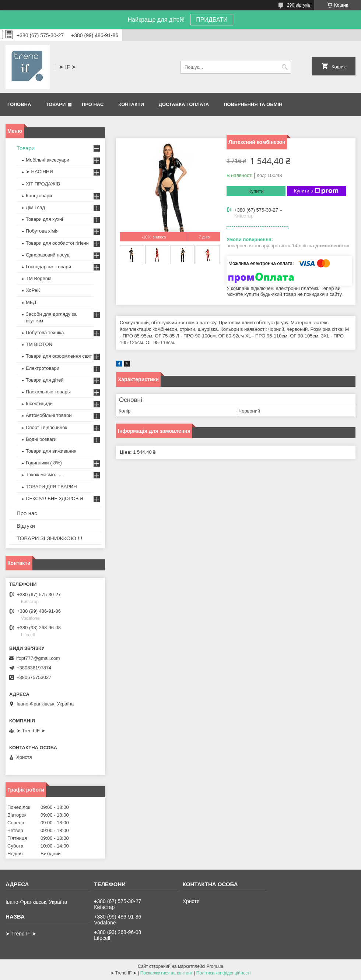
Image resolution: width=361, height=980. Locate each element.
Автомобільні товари (49, 415)
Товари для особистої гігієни (57, 243)
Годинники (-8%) (44, 463)
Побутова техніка (45, 332)
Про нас (93, 104)
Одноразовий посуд (48, 255)
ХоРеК (33, 290)
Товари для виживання (51, 451)
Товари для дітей (45, 380)
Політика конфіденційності (224, 973)
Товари (56, 104)
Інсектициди (39, 404)
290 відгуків (299, 5)
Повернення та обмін (253, 104)
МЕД (31, 302)
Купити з (316, 191)
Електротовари (43, 368)
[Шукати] (285, 67)
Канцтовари (39, 196)
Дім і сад (35, 207)
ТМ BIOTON (39, 344)
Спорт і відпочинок (46, 427)
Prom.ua (215, 966)
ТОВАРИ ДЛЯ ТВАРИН (51, 487)
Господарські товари (48, 267)
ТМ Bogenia (39, 278)
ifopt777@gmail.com (38, 658)
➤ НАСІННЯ (39, 172)
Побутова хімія (42, 231)
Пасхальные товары (48, 392)
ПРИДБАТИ (212, 20)
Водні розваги (41, 439)
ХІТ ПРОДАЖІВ (43, 184)
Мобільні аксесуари (48, 160)
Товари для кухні (44, 219)
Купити (256, 191)
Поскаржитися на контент (167, 973)
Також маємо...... (44, 475)
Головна (19, 104)
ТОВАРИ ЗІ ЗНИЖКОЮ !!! (50, 538)
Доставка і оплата (184, 104)
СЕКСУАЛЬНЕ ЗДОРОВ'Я (54, 498)
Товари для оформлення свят (59, 356)
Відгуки (26, 526)
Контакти (131, 104)
